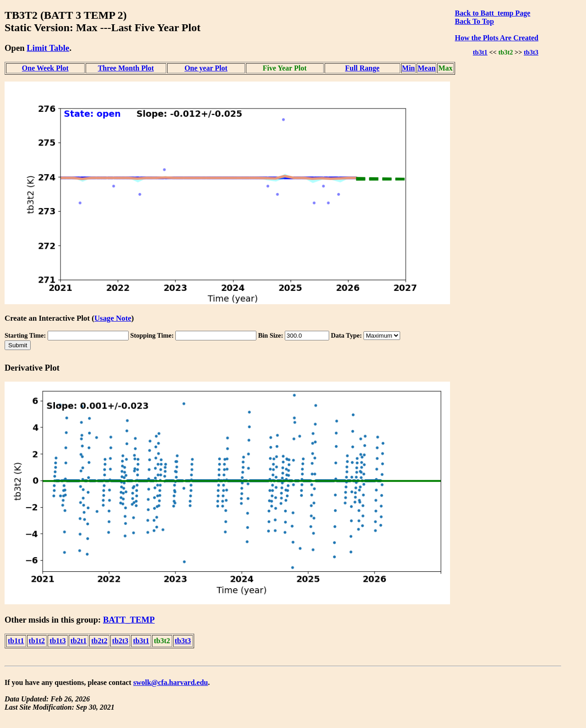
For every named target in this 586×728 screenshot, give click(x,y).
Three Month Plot (126, 68)
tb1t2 (37, 641)
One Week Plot (45, 68)
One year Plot (206, 68)
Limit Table (48, 48)
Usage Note (113, 318)
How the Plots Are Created (497, 38)
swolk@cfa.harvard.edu (171, 682)
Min (408, 68)
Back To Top (475, 21)
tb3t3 (531, 52)
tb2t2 (99, 641)
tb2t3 (120, 641)
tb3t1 (480, 52)
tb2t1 (79, 641)
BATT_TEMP (129, 620)
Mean (426, 68)
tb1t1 (16, 641)
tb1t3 (58, 641)
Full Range (362, 68)
